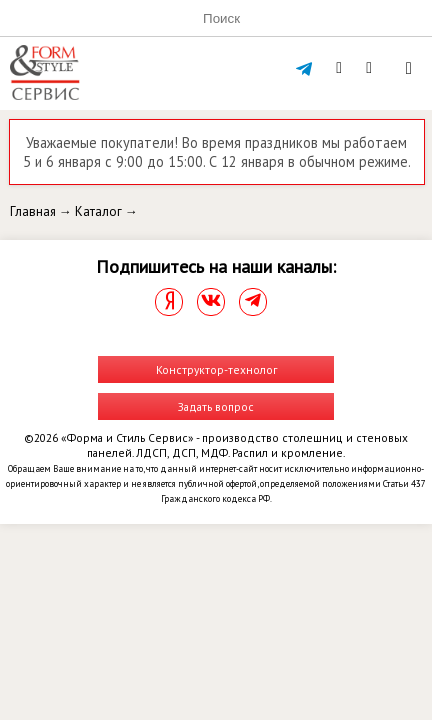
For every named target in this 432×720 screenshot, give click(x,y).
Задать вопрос (216, 406)
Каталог (98, 211)
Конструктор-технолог (216, 369)
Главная (33, 211)
